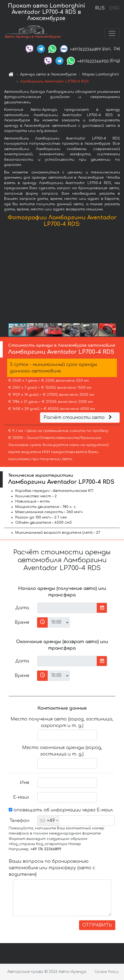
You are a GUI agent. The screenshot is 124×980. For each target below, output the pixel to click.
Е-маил (21, 797)
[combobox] (49, 821)
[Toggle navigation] (112, 33)
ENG (114, 8)
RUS (100, 8)
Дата (22, 608)
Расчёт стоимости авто (78, 418)
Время (22, 622)
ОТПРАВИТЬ (97, 925)
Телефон (19, 821)
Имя (25, 783)
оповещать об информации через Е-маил (61, 810)
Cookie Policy (107, 972)
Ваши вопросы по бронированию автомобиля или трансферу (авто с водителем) (52, 868)
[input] (67, 608)
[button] (119, 276)
